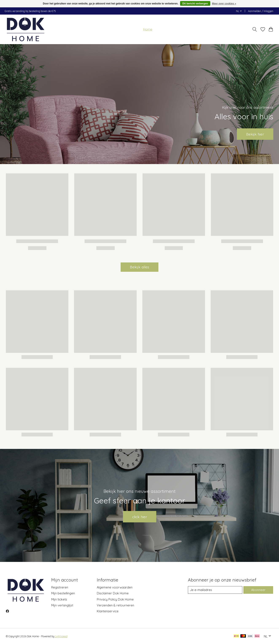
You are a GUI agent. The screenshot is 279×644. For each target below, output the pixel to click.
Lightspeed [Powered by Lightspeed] (61, 636)
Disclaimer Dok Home (113, 593)
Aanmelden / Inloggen (261, 11)
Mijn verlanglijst (62, 605)
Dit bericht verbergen (195, 4)
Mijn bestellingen (63, 593)
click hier (140, 517)
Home (148, 29)
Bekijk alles (139, 267)
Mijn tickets (59, 599)
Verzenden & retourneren (115, 605)
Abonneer (258, 590)
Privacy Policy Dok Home (115, 599)
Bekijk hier (255, 134)
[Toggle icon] (254, 29)
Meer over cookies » (224, 4)
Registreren (60, 587)
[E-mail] (215, 590)
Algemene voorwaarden (115, 587)
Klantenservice (108, 611)
